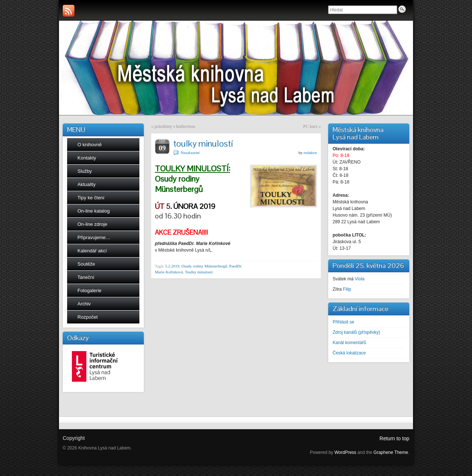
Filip (347, 289)
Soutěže (86, 264)
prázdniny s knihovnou (175, 126)
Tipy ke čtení (91, 198)
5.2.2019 (172, 266)
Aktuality (86, 184)
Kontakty (87, 158)
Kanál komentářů (349, 343)
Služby (85, 171)
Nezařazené (190, 153)
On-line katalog (93, 211)
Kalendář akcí (92, 251)
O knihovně (90, 145)
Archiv (84, 304)
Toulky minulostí (199, 272)
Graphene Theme (391, 452)
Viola (360, 279)
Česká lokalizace (349, 353)
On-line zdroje (92, 224)
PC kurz (310, 126)
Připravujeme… (94, 237)
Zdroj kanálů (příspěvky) (356, 332)
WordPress (345, 452)
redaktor (310, 153)
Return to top (394, 438)
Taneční (86, 277)
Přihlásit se (343, 322)
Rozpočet (88, 317)
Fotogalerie (89, 290)
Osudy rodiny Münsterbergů (204, 266)
